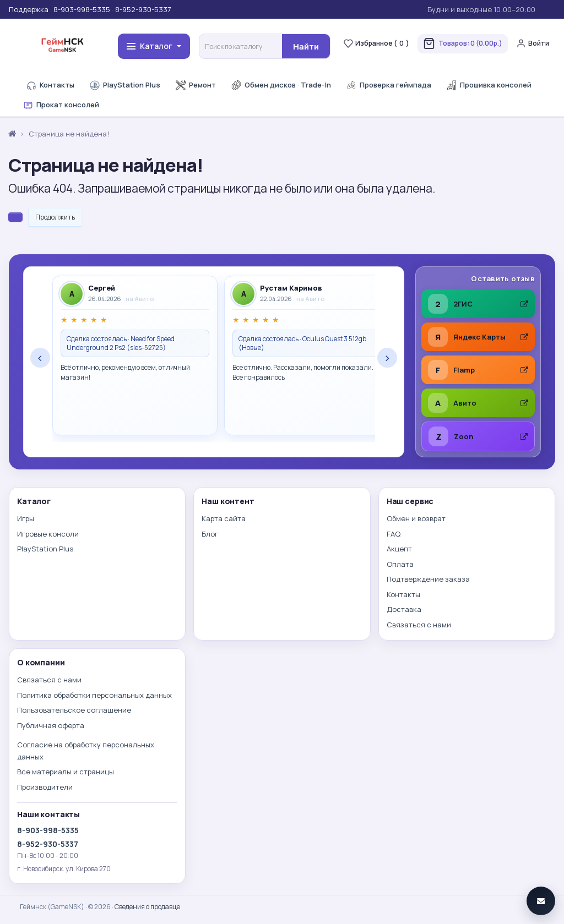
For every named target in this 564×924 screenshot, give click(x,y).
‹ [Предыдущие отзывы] (40, 358)
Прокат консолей (61, 105)
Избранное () (376, 43)
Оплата (400, 564)
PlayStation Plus (125, 85)
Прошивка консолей (489, 85)
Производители (45, 787)
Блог (210, 534)
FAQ (394, 534)
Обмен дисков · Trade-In (281, 85)
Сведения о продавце (147, 907)
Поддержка (29, 9)
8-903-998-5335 (82, 9)
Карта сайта (224, 518)
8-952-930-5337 (143, 9)
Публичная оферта (51, 725)
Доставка (404, 609)
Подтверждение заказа (428, 579)
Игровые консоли (48, 534)
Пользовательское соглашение (74, 710)
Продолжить (55, 217)
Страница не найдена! (69, 134)
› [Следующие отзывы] (387, 358)
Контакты (50, 85)
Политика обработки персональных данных (94, 695)
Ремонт (196, 85)
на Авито (140, 299)
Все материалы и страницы (66, 772)
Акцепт (399, 549)
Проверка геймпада (389, 85)
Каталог (154, 46)
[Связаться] (541, 901)
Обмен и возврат (416, 518)
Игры (26, 518)
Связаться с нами (419, 625)
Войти (533, 43)
